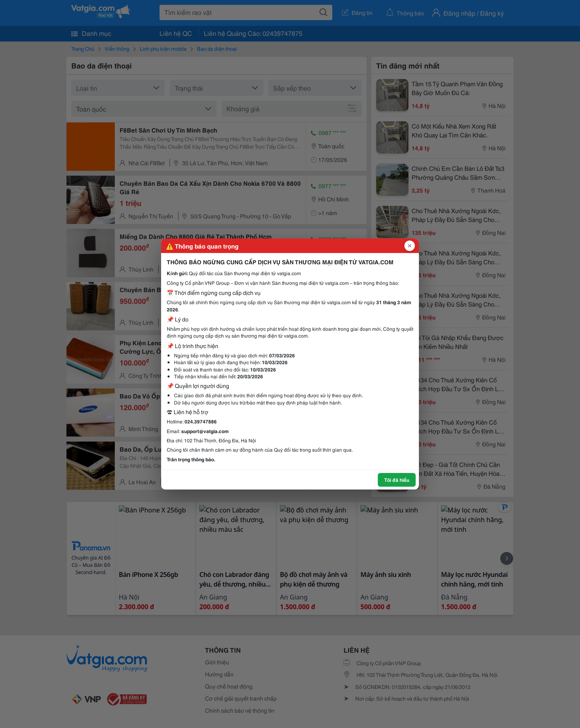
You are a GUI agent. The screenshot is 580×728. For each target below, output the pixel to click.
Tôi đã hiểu (397, 480)
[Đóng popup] (410, 246)
